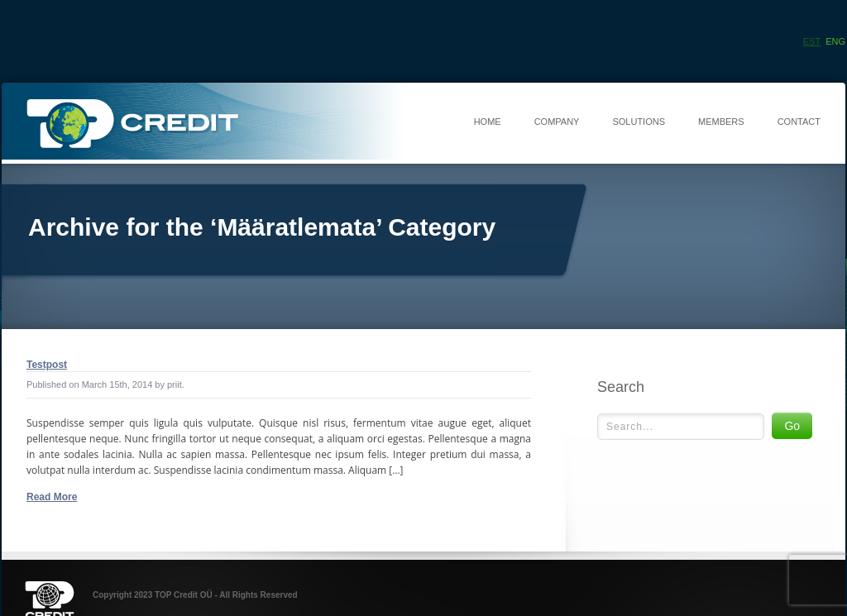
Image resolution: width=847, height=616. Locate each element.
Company (557, 122)
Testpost (47, 365)
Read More (52, 497)
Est (812, 41)
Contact (799, 122)
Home (488, 122)
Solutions (639, 122)
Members (721, 122)
